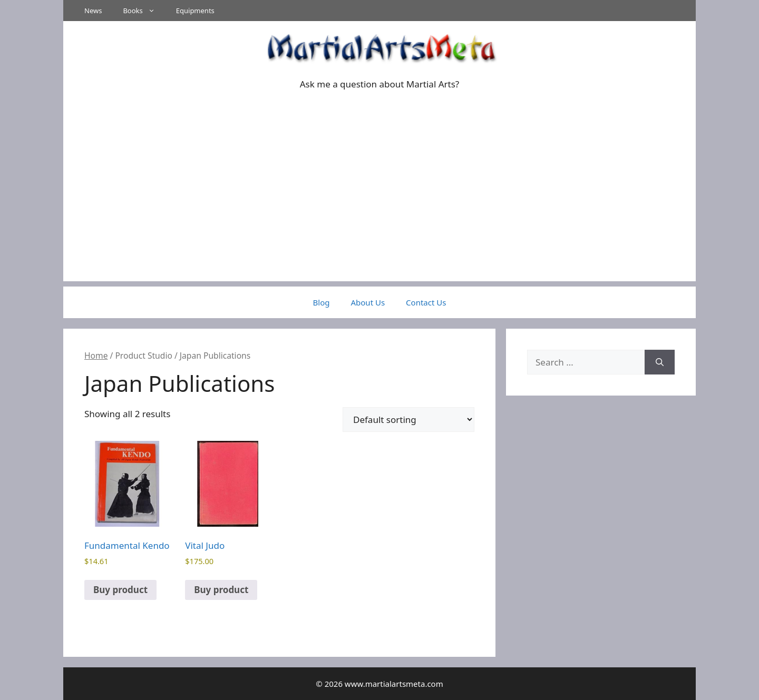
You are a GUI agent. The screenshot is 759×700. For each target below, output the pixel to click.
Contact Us (426, 302)
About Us (368, 302)
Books (144, 11)
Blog (322, 302)
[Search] (660, 362)
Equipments (195, 11)
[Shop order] (408, 420)
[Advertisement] (379, 208)
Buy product (120, 590)
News (93, 11)
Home (96, 356)
